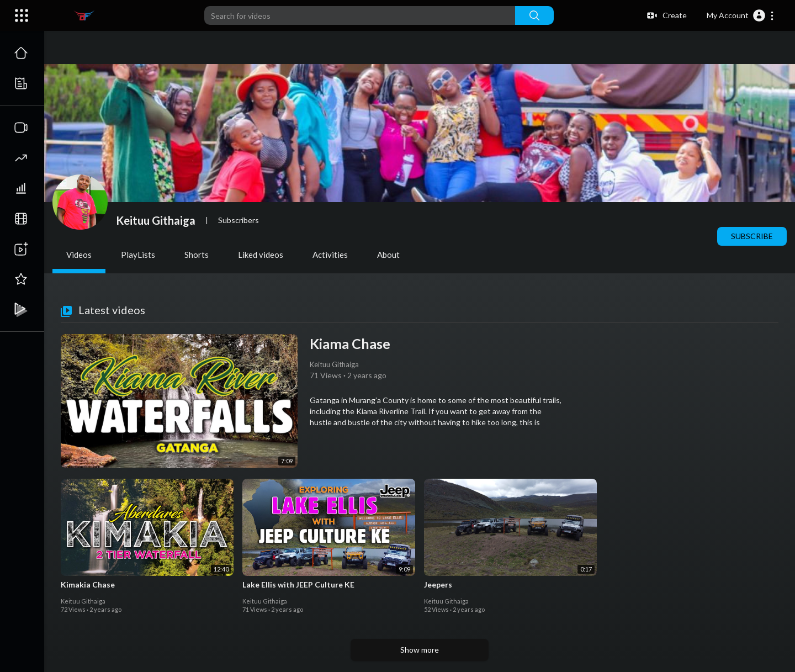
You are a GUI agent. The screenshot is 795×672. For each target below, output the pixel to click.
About (388, 255)
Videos (79, 255)
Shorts (197, 255)
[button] (741, 15)
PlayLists (138, 255)
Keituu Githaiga (156, 220)
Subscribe (752, 236)
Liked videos (261, 255)
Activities (330, 255)
